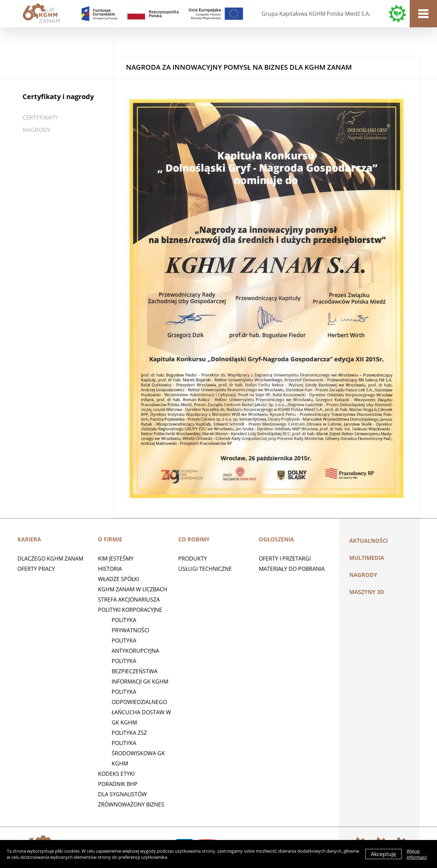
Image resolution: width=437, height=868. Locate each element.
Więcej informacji (417, 854)
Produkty (193, 559)
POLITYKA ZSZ (129, 733)
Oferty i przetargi (285, 559)
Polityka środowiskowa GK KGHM (138, 753)
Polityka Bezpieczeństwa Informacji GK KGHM (140, 671)
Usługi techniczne (205, 569)
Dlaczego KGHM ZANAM (50, 559)
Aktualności (369, 541)
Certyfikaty (40, 117)
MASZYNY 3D (367, 592)
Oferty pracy (36, 569)
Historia (110, 569)
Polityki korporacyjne (130, 610)
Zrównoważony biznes (131, 804)
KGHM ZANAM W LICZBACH (133, 589)
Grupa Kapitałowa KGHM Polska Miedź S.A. (316, 14)
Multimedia (367, 558)
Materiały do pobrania (292, 569)
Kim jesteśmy (116, 559)
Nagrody (37, 130)
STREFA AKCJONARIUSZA (129, 600)
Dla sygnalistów (122, 794)
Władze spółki (118, 579)
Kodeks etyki (116, 774)
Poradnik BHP (118, 784)
